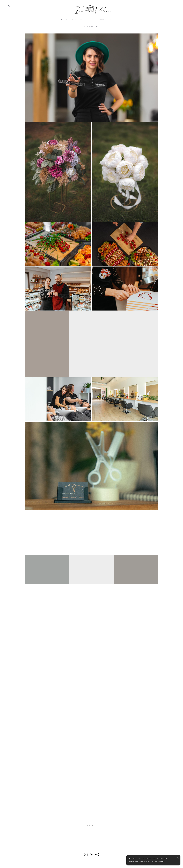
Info (120, 30)
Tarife (91, 30)
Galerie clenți (106, 30)
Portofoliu (77, 30)
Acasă (64, 30)
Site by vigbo (91, 862)
